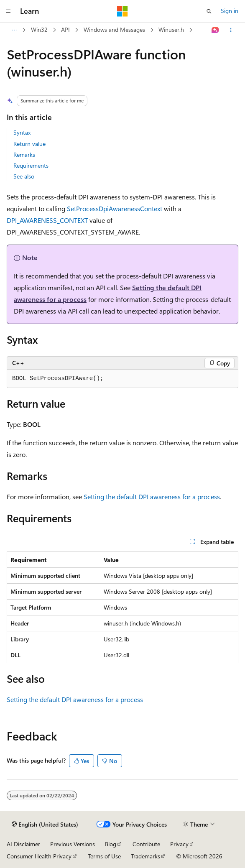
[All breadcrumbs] (14, 30)
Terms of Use (104, 856)
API (65, 29)
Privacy (179, 844)
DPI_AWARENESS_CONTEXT (47, 220)
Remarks (24, 154)
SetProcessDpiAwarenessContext (115, 208)
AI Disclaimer (23, 844)
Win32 (39, 29)
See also (24, 176)
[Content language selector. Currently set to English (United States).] (45, 825)
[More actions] (231, 30)
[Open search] (209, 11)
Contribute (146, 844)
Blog (111, 844)
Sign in (230, 11)
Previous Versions (73, 844)
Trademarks (145, 856)
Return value (29, 144)
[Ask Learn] (216, 30)
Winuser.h (171, 29)
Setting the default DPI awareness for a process (152, 497)
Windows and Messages (114, 29)
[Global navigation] (8, 11)
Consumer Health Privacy (39, 856)
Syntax (22, 132)
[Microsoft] (122, 11)
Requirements (31, 165)
